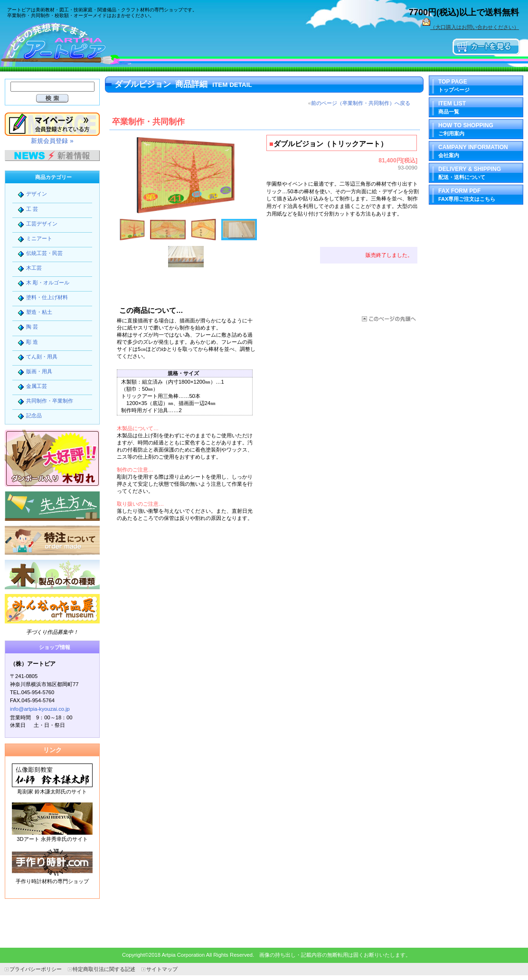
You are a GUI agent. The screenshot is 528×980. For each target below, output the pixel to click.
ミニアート (39, 238)
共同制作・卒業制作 (50, 401)
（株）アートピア (71, 44)
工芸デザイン (42, 224)
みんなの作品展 (52, 609)
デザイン (37, 194)
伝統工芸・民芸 (44, 253)
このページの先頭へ (388, 319)
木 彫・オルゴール (48, 283)
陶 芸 (32, 327)
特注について (52, 540)
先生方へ (52, 506)
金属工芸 (37, 386)
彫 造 (32, 342)
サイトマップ (162, 969)
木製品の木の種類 (52, 575)
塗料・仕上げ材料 (47, 297)
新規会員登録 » (52, 141)
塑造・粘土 (39, 312)
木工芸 (34, 268)
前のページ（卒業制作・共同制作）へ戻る (361, 103)
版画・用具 (39, 371)
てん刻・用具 (42, 357)
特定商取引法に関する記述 (104, 969)
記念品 (34, 415)
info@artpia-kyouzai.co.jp (40, 709)
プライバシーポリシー (36, 969)
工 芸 (32, 209)
